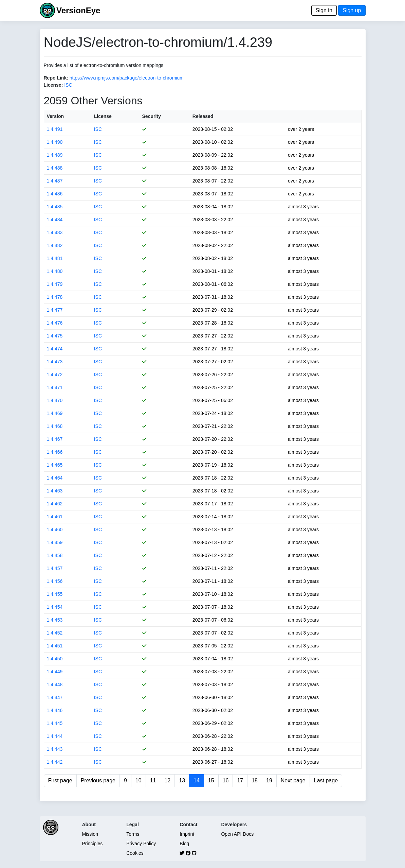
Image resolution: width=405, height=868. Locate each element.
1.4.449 (55, 672)
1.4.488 (55, 168)
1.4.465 (55, 465)
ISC (68, 85)
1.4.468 (55, 426)
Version (56, 116)
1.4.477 (55, 310)
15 (211, 780)
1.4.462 (55, 504)
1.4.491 (55, 129)
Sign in (324, 10)
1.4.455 (55, 594)
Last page (326, 780)
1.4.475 (55, 336)
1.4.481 (55, 258)
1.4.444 (55, 736)
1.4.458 (55, 555)
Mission (90, 834)
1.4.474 (55, 349)
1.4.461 (55, 517)
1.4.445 (55, 723)
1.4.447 (55, 697)
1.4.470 (55, 400)
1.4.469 (55, 413)
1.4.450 (55, 659)
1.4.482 (55, 245)
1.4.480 (55, 271)
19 (269, 780)
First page (60, 780)
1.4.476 (55, 323)
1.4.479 (55, 284)
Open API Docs (237, 834)
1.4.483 (55, 232)
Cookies (135, 853)
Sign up (352, 10)
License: (53, 85)
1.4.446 (55, 710)
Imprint (187, 834)
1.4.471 (55, 387)
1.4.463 (55, 491)
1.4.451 (55, 646)
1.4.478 (55, 297)
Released (203, 116)
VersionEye (78, 10)
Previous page (98, 780)
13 (182, 780)
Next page (293, 780)
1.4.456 (55, 581)
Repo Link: (56, 78)
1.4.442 (55, 762)
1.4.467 (55, 439)
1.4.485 (55, 207)
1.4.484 (55, 220)
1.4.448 (55, 684)
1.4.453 (55, 620)
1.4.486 (55, 194)
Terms (133, 834)
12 (167, 780)
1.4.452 (55, 633)
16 (226, 780)
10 (139, 780)
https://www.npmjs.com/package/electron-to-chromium (127, 78)
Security (152, 116)
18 (255, 780)
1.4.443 (55, 749)
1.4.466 (55, 452)
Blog (184, 844)
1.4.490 (55, 142)
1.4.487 (55, 181)
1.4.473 (55, 362)
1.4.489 (55, 155)
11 (153, 780)
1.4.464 (55, 478)
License (103, 116)
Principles (93, 844)
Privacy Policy (141, 844)
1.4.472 (55, 375)
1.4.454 (55, 607)
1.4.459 (55, 542)
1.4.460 (55, 530)
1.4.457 (55, 568)
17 (240, 780)
